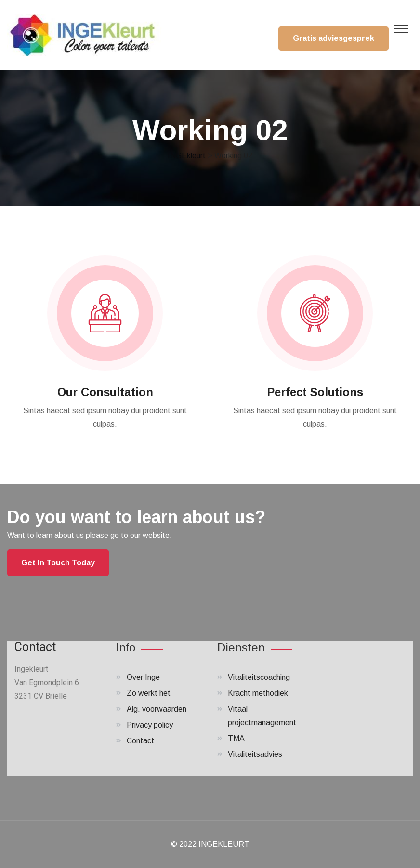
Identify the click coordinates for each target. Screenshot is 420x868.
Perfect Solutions (315, 392)
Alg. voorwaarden (157, 709)
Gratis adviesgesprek (334, 38)
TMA (236, 738)
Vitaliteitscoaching (259, 677)
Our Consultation (105, 392)
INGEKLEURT (224, 844)
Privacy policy (150, 725)
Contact (140, 741)
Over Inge (143, 677)
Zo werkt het (149, 693)
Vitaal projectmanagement (262, 716)
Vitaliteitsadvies (255, 754)
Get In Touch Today (58, 563)
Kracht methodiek (258, 693)
